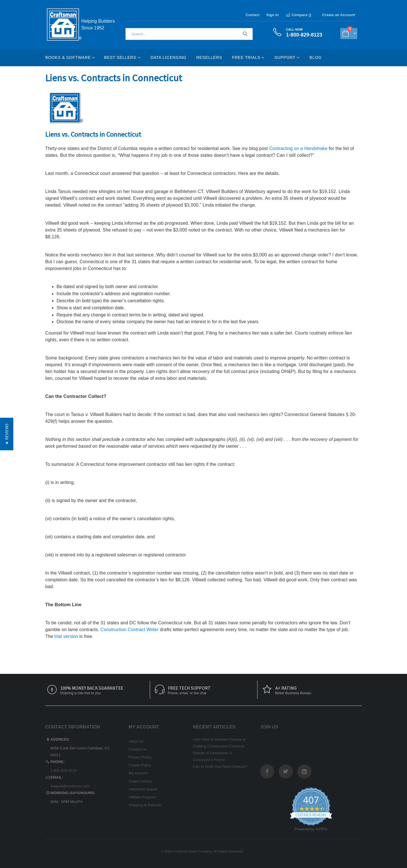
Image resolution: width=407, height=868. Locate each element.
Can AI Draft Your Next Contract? (220, 767)
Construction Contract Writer (130, 630)
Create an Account (339, 15)
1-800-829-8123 (63, 771)
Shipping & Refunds (145, 805)
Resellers (209, 57)
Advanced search (143, 789)
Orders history (140, 781)
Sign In (272, 15)
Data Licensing (168, 57)
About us (136, 741)
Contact (253, 15)
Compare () (298, 15)
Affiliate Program (142, 797)
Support (285, 57)
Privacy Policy (140, 757)
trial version (66, 636)
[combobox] (189, 34)
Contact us (138, 749)
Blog (316, 57)
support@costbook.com (70, 786)
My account (138, 773)
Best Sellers (120, 57)
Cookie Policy (140, 765)
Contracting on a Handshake (298, 148)
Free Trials (246, 57)
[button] (7, 434)
